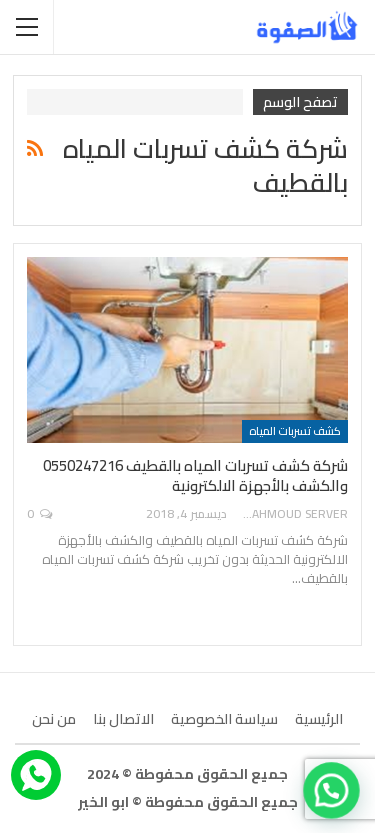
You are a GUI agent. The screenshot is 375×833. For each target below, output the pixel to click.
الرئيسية (319, 719)
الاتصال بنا (123, 719)
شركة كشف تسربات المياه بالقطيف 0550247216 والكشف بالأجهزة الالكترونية (195, 475)
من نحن (54, 719)
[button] (334, 796)
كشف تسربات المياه (295, 431)
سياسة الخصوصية (224, 719)
